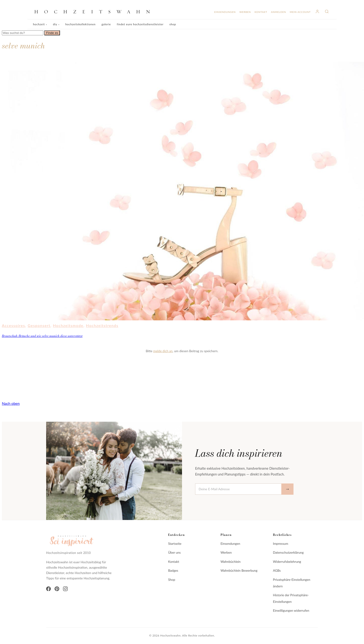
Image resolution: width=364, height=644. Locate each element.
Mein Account (300, 12)
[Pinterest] (57, 589)
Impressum (280, 544)
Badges (173, 571)
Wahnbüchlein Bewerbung (239, 571)
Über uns (175, 553)
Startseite (175, 544)
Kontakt (261, 12)
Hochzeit (39, 24)
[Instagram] (65, 589)
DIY (55, 24)
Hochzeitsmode (68, 325)
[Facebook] (48, 589)
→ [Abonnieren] (287, 489)
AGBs (277, 571)
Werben (245, 12)
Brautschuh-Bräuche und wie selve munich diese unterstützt (42, 336)
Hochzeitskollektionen (80, 24)
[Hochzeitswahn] (94, 11)
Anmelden (279, 12)
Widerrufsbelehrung (287, 562)
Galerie (106, 24)
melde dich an (163, 351)
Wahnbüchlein (230, 562)
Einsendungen (225, 12)
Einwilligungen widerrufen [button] (291, 611)
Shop (173, 24)
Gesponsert (39, 325)
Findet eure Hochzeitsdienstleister (140, 24)
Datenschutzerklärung (288, 553)
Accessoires (13, 325)
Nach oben (11, 403)
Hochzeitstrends (102, 325)
